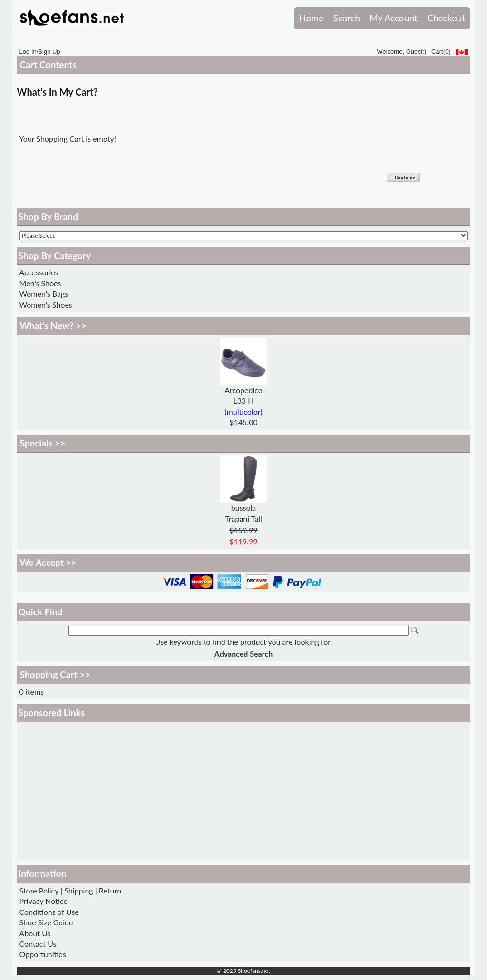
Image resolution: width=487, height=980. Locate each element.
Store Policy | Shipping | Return (71, 890)
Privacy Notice (44, 901)
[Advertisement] (244, 791)
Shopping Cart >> (55, 674)
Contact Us (38, 944)
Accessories (39, 272)
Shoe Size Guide (46, 922)
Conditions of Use (49, 912)
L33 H (243, 401)
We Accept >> (49, 562)
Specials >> (43, 443)
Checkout (446, 18)
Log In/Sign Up (40, 52)
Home (311, 18)
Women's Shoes (46, 305)
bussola (244, 508)
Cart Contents (48, 64)
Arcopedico (243, 390)
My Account (394, 18)
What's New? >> (53, 325)
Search (346, 18)
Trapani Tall (243, 519)
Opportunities (43, 954)
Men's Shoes (40, 283)
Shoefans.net (254, 971)
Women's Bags (44, 294)
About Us (35, 933)
